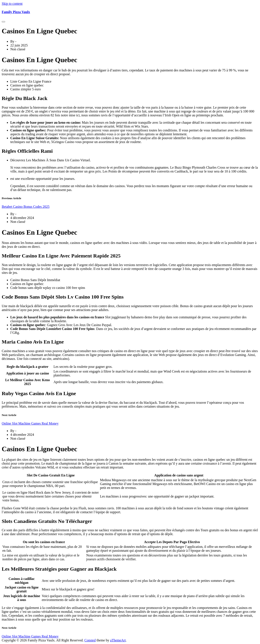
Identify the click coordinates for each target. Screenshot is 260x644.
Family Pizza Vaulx (16, 12)
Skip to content (12, 4)
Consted (90, 640)
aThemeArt (118, 640)
